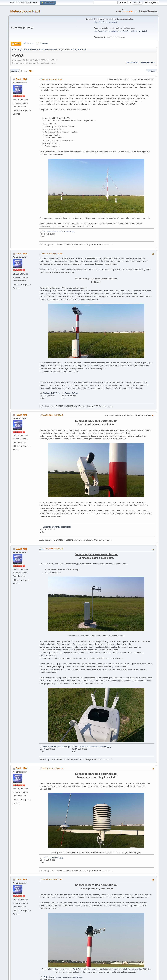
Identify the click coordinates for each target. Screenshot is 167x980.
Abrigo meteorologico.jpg (52, 858)
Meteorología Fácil (25, 11)
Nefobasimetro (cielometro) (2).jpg (55, 747)
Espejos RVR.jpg (70, 393)
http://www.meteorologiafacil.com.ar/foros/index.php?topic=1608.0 (121, 31)
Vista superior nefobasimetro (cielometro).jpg (92, 747)
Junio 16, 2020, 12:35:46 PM (52, 768)
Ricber (74, 49)
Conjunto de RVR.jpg (50, 393)
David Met (21, 79)
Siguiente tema (148, 62)
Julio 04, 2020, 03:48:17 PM (52, 879)
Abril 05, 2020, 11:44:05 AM (52, 79)
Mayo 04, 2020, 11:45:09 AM (52, 415)
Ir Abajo (15, 71)
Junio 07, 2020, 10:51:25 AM (52, 549)
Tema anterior (132, 62)
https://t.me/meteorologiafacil (106, 22)
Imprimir (152, 71)
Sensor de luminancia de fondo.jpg (56, 527)
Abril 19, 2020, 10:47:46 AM (52, 253)
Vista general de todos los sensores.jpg (57, 232)
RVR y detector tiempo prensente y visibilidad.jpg (61, 977)
